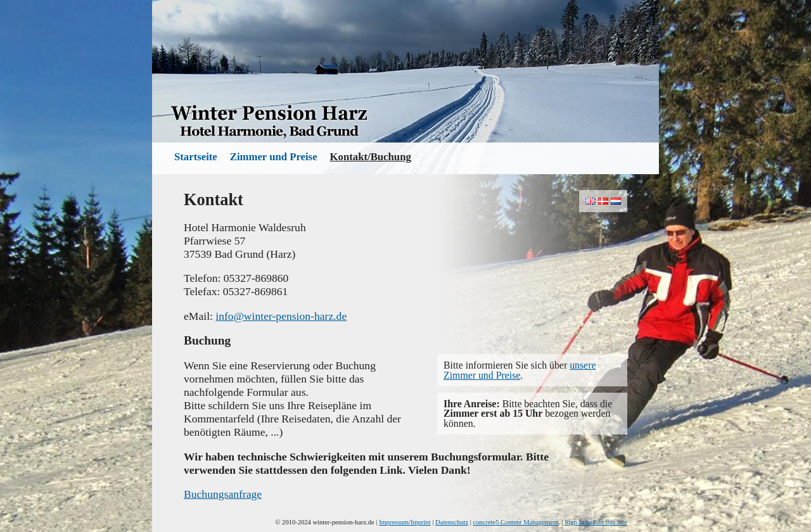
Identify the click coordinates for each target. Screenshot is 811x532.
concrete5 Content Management (516, 522)
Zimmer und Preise (274, 157)
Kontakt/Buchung (371, 157)
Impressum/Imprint (405, 522)
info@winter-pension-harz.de (281, 316)
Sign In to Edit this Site (596, 522)
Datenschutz (452, 522)
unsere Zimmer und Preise (520, 370)
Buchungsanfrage (223, 494)
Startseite (196, 157)
